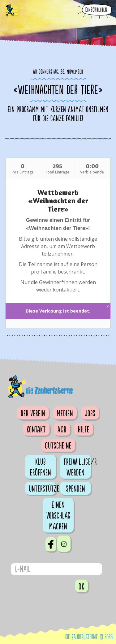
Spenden (75, 489)
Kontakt (36, 430)
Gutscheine (58, 446)
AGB (62, 430)
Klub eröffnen (41, 467)
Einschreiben (96, 10)
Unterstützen (42, 489)
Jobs (90, 414)
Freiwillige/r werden (77, 467)
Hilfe (84, 430)
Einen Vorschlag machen (58, 516)
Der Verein (33, 414)
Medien (65, 414)
